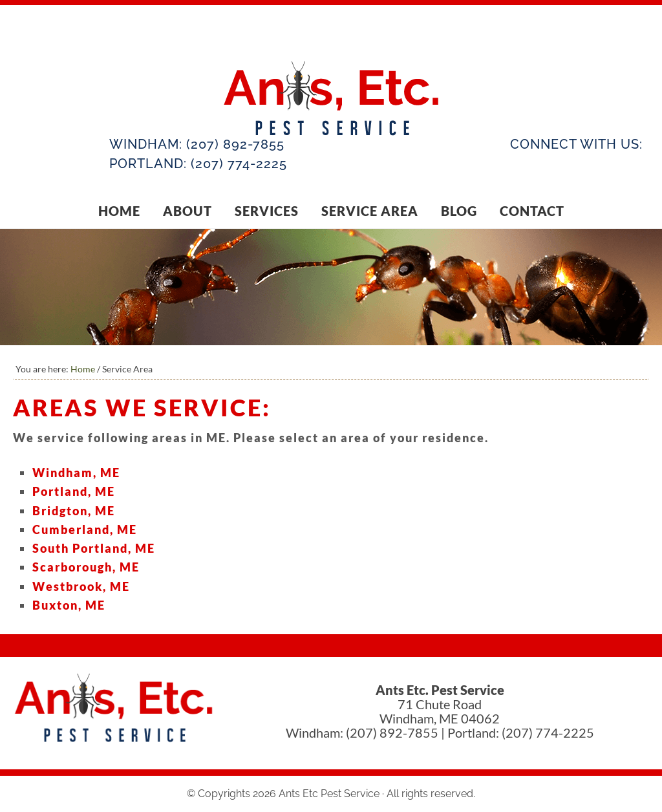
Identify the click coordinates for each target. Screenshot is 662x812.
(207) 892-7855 (235, 144)
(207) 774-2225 (239, 164)
